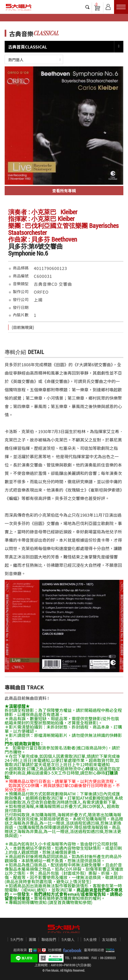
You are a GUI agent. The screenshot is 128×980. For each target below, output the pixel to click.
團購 (33, 940)
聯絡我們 (49, 940)
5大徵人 (68, 940)
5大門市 (17, 940)
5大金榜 (90, 940)
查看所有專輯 (64, 190)
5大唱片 (19, 7)
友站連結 (109, 940)
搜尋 (88, 7)
